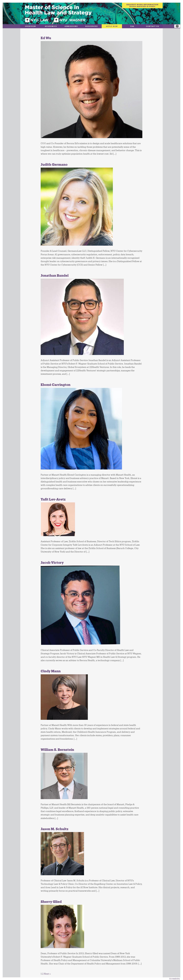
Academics (51, 26)
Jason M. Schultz (55, 829)
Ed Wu (46, 38)
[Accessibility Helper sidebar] (179, 26)
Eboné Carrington (56, 385)
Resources (92, 26)
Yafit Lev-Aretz (53, 499)
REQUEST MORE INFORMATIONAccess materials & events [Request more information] (142, 5)
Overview (30, 26)
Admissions (71, 26)
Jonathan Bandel (55, 275)
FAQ (132, 26)
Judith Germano (54, 164)
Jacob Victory (52, 562)
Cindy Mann (51, 671)
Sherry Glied (51, 902)
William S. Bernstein (57, 750)
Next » (47, 974)
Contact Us (153, 26)
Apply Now (112, 26)
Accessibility (175, 979)
